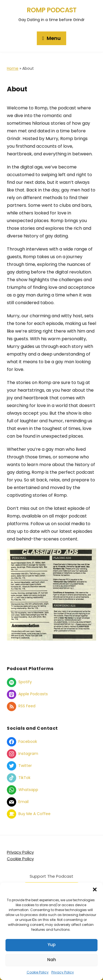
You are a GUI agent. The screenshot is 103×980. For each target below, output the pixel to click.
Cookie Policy (38, 972)
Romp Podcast (51, 10)
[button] (95, 889)
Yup (51, 945)
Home (13, 68)
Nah (52, 960)
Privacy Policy (63, 972)
